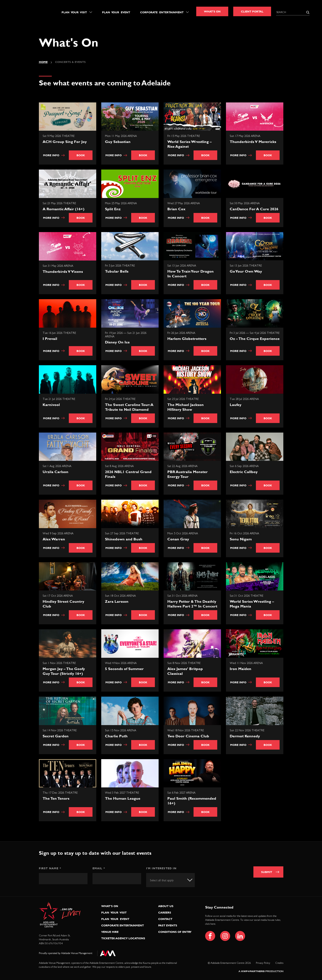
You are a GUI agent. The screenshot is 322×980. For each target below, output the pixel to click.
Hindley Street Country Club (63, 604)
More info (54, 155)
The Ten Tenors (56, 798)
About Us (166, 906)
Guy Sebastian (118, 142)
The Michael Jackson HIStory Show (186, 407)
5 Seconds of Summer (124, 669)
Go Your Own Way (246, 271)
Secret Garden (56, 736)
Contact (165, 919)
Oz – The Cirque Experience (255, 339)
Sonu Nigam (241, 539)
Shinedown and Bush (124, 539)
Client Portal (252, 11)
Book (81, 155)
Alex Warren (54, 539)
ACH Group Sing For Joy (65, 142)
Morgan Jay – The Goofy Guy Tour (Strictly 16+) (64, 671)
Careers (165, 912)
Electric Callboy (244, 472)
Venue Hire (110, 932)
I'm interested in (161, 868)
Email (99, 868)
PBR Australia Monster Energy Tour (188, 474)
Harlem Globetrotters (187, 339)
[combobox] (170, 880)
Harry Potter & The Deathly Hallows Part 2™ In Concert (192, 604)
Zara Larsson (117, 601)
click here (210, 924)
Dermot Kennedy (245, 736)
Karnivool (51, 405)
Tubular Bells (117, 271)
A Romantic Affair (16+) (64, 209)
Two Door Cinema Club (188, 736)
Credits (279, 963)
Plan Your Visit (74, 12)
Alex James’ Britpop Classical (185, 671)
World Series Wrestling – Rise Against (189, 144)
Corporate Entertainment (162, 12)
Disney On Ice (117, 342)
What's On (212, 11)
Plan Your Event (116, 12)
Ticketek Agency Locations (123, 938)
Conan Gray (178, 539)
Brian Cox (176, 209)
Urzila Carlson (56, 472)
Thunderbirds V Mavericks (253, 142)
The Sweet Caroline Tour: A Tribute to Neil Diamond (129, 407)
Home (43, 62)
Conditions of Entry (175, 932)
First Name (50, 868)
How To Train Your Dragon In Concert (191, 274)
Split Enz (113, 209)
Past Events (168, 925)
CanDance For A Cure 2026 (254, 209)
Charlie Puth (116, 736)
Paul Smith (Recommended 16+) (192, 801)
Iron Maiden (241, 669)
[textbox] (165, 880)
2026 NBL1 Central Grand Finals (128, 474)
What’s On (110, 906)
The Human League (123, 798)
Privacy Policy (263, 963)
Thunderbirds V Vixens (63, 271)
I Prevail (50, 339)
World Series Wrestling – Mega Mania (252, 604)
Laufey (236, 405)
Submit (267, 872)
